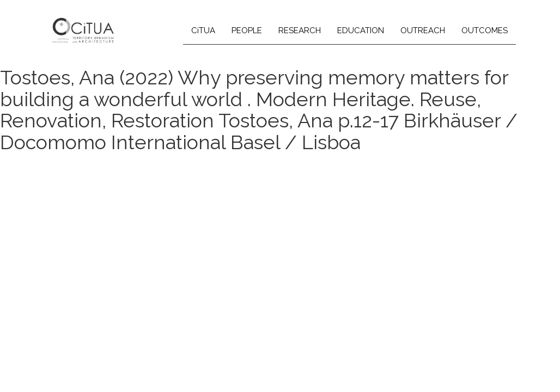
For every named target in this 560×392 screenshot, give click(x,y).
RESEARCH (300, 30)
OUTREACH (423, 30)
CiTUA (203, 30)
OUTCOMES (485, 30)
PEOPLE (247, 30)
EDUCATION (361, 30)
